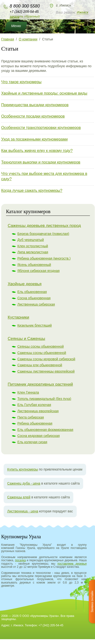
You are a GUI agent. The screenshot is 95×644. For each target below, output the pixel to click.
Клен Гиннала (28, 392)
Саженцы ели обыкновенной (40, 365)
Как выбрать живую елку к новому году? (37, 151)
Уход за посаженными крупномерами (34, 139)
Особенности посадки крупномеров (33, 116)
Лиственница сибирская (36, 304)
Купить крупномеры (23, 469)
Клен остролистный (33, 246)
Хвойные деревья (25, 284)
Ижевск (82, 12)
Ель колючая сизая (32, 442)
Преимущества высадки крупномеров (35, 105)
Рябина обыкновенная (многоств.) (44, 258)
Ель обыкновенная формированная (45, 430)
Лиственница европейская (38, 411)
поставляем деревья (72, 564)
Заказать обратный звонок (25, 17)
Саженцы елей (19, 497)
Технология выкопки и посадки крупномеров (41, 162)
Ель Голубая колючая (34, 405)
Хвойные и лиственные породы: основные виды (44, 93)
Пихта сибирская (31, 417)
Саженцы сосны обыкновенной (42, 353)
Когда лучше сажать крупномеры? (32, 191)
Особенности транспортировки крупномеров (41, 128)
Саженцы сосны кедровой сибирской (46, 359)
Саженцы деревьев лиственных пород (44, 226)
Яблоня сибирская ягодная (38, 271)
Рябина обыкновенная (35, 423)
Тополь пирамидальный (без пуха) (44, 399)
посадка (20, 560)
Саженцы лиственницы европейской (46, 371)
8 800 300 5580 (25, 6)
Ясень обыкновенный (34, 265)
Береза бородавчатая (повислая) (43, 234)
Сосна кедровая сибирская (39, 436)
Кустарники (18, 317)
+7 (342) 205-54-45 (24, 12)
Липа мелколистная (33, 252)
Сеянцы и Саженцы (26, 339)
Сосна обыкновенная (34, 298)
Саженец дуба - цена (24, 483)
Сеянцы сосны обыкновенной (41, 346)
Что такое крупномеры (21, 82)
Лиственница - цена (23, 511)
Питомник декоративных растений (40, 384)
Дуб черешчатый (31, 240)
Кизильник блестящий (35, 325)
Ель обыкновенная (32, 292)
